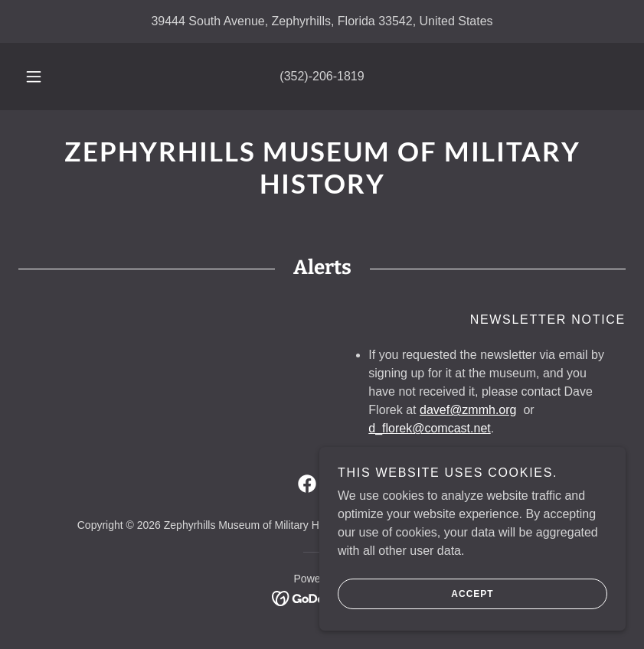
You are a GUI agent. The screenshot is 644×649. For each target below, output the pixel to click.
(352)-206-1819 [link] (322, 76)
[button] (45, 77)
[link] (322, 189)
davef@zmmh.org (468, 410)
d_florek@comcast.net (429, 428)
